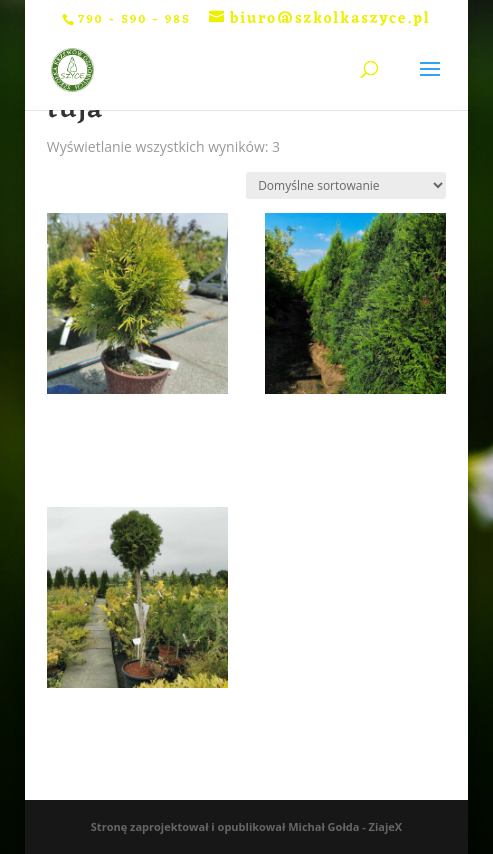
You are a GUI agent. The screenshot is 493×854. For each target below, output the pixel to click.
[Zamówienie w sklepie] (346, 185)
